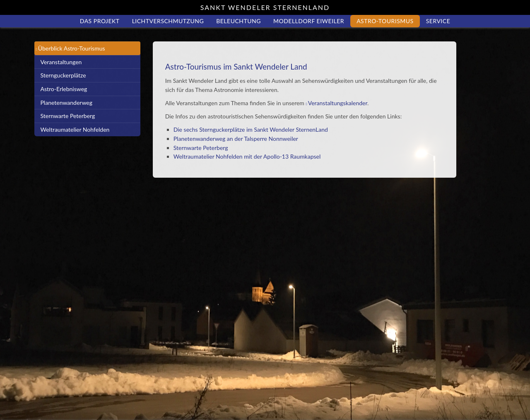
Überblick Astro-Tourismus (72, 48)
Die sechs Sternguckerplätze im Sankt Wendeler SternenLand (251, 129)
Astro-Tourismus (385, 21)
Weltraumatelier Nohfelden (75, 129)
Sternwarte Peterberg (68, 116)
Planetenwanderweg (67, 103)
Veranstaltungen (61, 62)
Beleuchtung (238, 21)
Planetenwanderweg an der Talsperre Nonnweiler (236, 139)
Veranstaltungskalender (338, 103)
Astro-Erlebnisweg (64, 89)
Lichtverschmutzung (168, 21)
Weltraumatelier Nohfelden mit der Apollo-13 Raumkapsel (247, 156)
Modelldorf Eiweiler (309, 21)
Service (438, 21)
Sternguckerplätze (63, 75)
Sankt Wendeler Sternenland (265, 7)
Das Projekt (100, 21)
